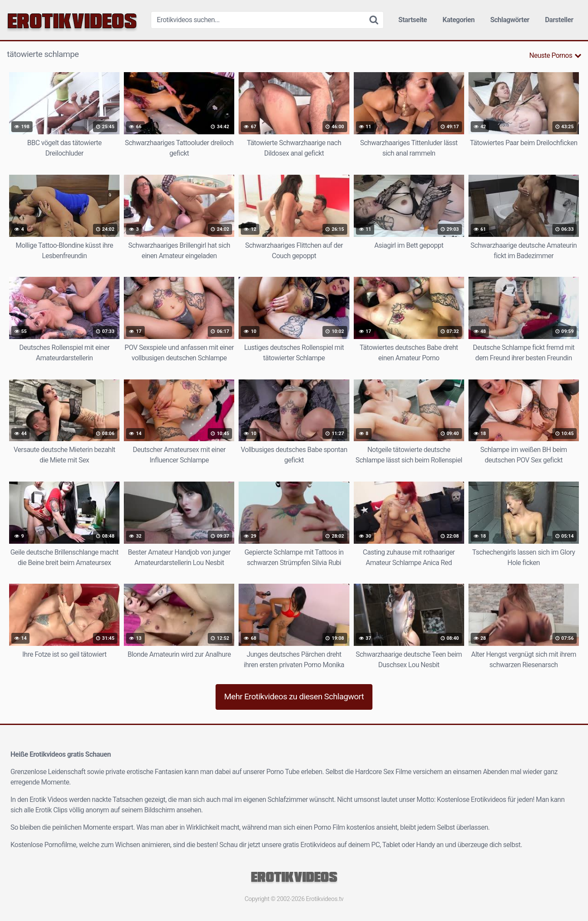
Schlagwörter (510, 20)
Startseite (413, 20)
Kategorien (458, 20)
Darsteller (559, 20)
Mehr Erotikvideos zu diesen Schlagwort (294, 697)
